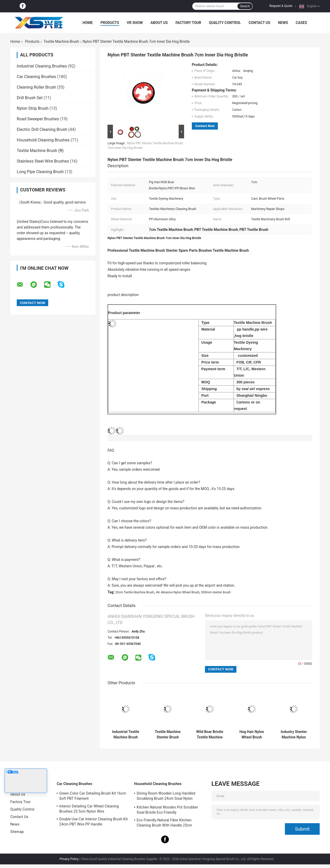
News (283, 23)
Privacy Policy (69, 859)
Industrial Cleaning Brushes (42, 66)
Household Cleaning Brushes (43, 140)
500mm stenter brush (216, 592)
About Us (159, 23)
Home (88, 23)
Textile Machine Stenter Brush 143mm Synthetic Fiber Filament (168, 735)
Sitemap (17, 832)
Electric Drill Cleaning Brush (42, 129)
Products (110, 23)
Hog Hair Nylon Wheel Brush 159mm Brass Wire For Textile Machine (252, 735)
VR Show (135, 23)
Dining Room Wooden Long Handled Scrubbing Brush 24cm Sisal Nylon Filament (166, 797)
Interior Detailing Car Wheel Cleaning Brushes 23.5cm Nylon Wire (89, 809)
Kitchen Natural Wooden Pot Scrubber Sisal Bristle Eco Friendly (167, 810)
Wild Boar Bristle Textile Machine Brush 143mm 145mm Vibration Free (210, 735)
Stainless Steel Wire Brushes (43, 161)
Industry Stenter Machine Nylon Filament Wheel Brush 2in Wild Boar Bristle (294, 735)
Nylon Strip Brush (33, 108)
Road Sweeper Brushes (38, 119)
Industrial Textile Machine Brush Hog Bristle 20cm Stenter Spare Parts (126, 735)
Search (245, 6)
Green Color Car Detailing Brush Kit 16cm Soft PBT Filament (93, 796)
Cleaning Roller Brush (36, 87)
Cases (301, 23)
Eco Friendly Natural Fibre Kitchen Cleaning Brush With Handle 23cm (164, 823)
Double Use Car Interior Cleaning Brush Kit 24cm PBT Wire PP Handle (93, 822)
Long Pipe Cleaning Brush (40, 172)
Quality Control (225, 23)
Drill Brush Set (30, 98)
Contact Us (259, 23)
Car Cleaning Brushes (36, 77)
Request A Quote (281, 6)
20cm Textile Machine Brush (135, 592)
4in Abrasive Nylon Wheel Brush (178, 592)
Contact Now (205, 126)
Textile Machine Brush (61, 41)
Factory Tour (188, 23)
